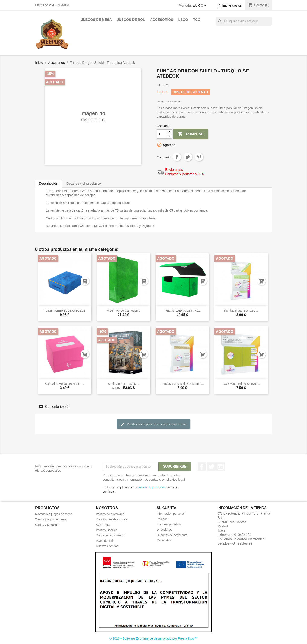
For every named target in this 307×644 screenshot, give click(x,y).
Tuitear (188, 157)
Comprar (190, 134)
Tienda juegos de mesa (51, 519)
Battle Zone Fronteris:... (123, 384)
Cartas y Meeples (47, 525)
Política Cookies (107, 530)
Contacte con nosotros (111, 535)
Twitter (211, 467)
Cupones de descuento (172, 535)
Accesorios (162, 20)
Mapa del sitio (105, 541)
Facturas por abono (170, 524)
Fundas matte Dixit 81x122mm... (182, 384)
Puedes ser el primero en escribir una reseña (153, 424)
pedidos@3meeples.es (235, 543)
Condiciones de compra (112, 519)
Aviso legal (103, 525)
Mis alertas (164, 540)
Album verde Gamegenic (123, 311)
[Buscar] (244, 21)
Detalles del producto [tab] (84, 184)
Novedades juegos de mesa (54, 514)
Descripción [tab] (49, 184)
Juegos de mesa (96, 20)
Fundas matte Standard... (241, 311)
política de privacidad (152, 487)
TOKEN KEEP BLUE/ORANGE (65, 311)
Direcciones (164, 530)
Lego (183, 20)
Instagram (221, 467)
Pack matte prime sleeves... (241, 384)
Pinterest (199, 157)
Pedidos (162, 519)
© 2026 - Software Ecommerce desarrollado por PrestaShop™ (153, 638)
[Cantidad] (162, 134)
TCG (197, 20)
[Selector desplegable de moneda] (200, 6)
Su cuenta (167, 508)
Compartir (177, 157)
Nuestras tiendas (107, 546)
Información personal (171, 514)
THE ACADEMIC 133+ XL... (182, 311)
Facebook (202, 467)
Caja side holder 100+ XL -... (65, 384)
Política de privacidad (110, 514)
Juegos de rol (131, 20)
